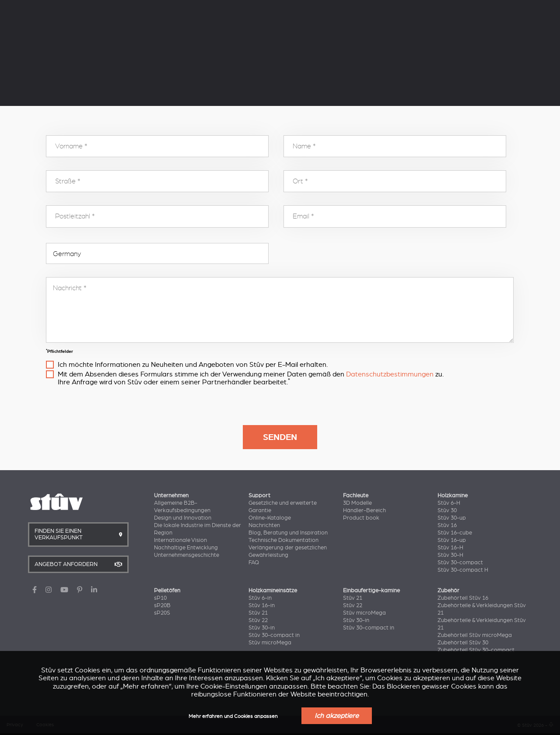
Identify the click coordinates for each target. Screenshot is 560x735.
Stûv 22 (258, 620)
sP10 (160, 598)
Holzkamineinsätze (248, 34)
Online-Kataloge (270, 518)
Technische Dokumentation (283, 540)
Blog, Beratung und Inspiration (288, 533)
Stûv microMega (270, 643)
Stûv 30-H (450, 555)
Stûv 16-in (262, 605)
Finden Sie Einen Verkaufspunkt (414, 35)
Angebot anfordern (510, 35)
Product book (361, 518)
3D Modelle (357, 503)
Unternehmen (93, 8)
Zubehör (448, 591)
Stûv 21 (258, 613)
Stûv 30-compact (460, 563)
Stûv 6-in (260, 598)
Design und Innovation (183, 518)
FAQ (254, 563)
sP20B (162, 605)
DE (440, 8)
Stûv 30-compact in (274, 635)
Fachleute (181, 8)
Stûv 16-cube (455, 533)
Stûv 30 (447, 510)
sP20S (162, 613)
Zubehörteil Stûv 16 (463, 598)
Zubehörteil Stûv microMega (475, 635)
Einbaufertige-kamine (371, 591)
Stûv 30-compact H (463, 570)
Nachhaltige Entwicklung (186, 548)
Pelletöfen (164, 34)
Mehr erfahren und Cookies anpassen (233, 716)
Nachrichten (264, 525)
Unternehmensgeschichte (187, 555)
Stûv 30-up (452, 518)
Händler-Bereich (364, 510)
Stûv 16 (447, 525)
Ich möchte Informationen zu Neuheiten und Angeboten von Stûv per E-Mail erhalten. (193, 365)
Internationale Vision (180, 540)
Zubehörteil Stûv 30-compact (476, 650)
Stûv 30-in (262, 628)
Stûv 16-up (452, 540)
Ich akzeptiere (337, 716)
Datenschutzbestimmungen (390, 374)
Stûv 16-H (450, 548)
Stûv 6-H (449, 503)
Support (140, 8)
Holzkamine (93, 34)
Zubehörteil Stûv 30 (463, 643)
